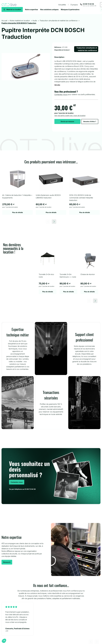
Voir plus (57, 85)
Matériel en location (14, 9)
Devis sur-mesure (67, 121)
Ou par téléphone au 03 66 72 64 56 (22, 490)
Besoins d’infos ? (90, 121)
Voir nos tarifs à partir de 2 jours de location (70, 116)
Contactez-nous (61, 94)
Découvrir (7, 562)
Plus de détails (18, 212)
